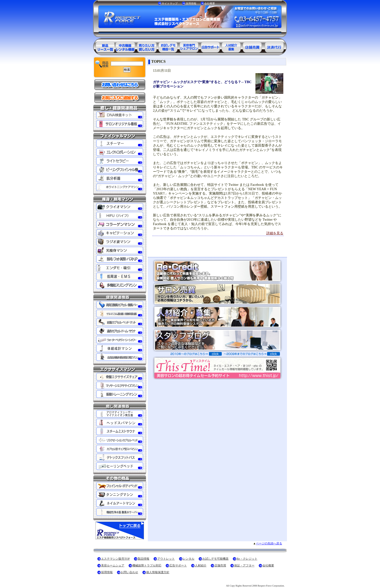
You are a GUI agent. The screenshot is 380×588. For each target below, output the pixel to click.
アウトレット (166, 559)
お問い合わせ (129, 572)
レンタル (189, 559)
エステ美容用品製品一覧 (104, 46)
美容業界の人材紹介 (232, 46)
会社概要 (210, 3)
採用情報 (191, 3)
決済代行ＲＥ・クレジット (274, 46)
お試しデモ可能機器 (215, 559)
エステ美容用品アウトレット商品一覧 (125, 46)
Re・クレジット (247, 559)
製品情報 (143, 559)
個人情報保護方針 (158, 572)
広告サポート (178, 565)
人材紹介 (201, 565)
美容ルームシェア (113, 565)
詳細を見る (275, 233)
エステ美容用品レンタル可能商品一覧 (146, 46)
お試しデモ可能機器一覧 (168, 46)
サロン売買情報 (253, 46)
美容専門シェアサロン (189, 46)
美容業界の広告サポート (210, 46)
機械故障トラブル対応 (147, 565)
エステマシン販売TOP (115, 559)
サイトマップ (170, 3)
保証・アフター (244, 565)
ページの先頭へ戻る (269, 543)
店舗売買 (220, 565)
